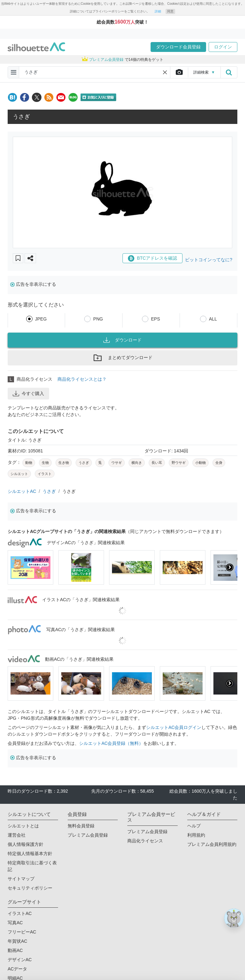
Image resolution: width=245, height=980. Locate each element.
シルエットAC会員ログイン (174, 727)
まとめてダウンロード (122, 358)
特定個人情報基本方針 (30, 854)
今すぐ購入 (28, 393)
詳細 (158, 11)
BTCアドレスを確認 (152, 258)
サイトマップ (21, 879)
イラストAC (20, 913)
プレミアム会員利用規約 (212, 844)
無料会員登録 (81, 826)
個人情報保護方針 (26, 844)
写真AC (15, 923)
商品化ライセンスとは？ (82, 379)
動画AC (15, 950)
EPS (155, 319)
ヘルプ (194, 826)
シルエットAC (22, 491)
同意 (170, 11)
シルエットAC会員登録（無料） (111, 743)
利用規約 (196, 835)
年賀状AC (17, 941)
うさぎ (49, 491)
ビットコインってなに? (209, 260)
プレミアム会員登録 (88, 835)
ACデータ (17, 969)
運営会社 (17, 835)
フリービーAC (22, 932)
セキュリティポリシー (30, 888)
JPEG (41, 319)
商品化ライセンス (145, 841)
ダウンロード (122, 340)
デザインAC (20, 960)
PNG (98, 319)
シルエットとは (23, 826)
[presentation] (230, 567)
